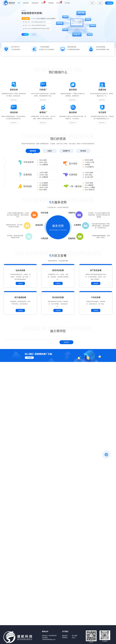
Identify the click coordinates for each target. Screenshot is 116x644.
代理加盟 (51, 3)
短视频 (43, 2)
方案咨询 (109, 3)
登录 (92, 3)
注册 (100, 3)
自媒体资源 (35, 3)
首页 (19, 3)
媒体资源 (26, 3)
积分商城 (59, 2)
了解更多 (20, 350)
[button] (9, 34)
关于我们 (67, 3)
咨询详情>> (14, 137)
